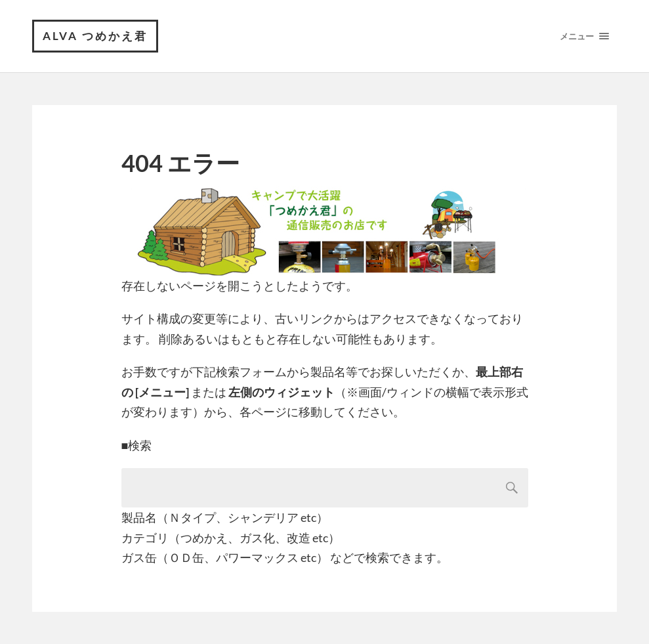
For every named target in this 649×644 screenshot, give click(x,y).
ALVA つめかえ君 (95, 36)
